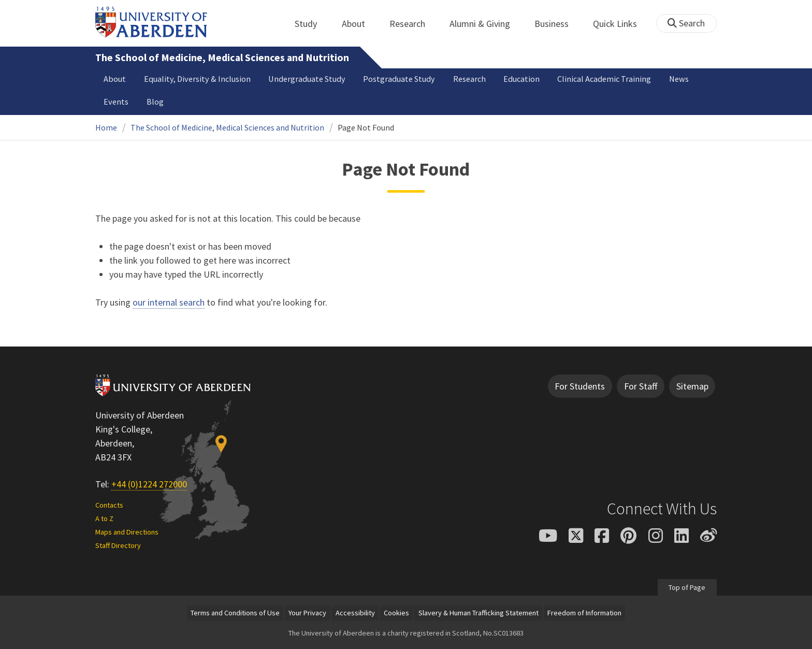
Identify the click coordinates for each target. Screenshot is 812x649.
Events (116, 102)
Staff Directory (118, 545)
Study (311, 24)
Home (106, 127)
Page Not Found (366, 127)
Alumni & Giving (485, 24)
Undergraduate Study (307, 79)
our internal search (169, 302)
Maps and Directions (127, 532)
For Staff (641, 386)
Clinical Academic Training (604, 79)
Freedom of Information (584, 613)
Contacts (109, 505)
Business (557, 24)
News (679, 79)
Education (521, 79)
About (359, 24)
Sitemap (692, 386)
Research (413, 24)
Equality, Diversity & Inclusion (197, 79)
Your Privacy (307, 613)
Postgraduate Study (399, 79)
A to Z (104, 518)
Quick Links (621, 24)
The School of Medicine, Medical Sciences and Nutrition (222, 57)
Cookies (396, 613)
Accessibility (355, 613)
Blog (155, 102)
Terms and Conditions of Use (235, 613)
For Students (580, 386)
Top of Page (687, 587)
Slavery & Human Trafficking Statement (479, 613)
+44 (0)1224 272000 (149, 484)
